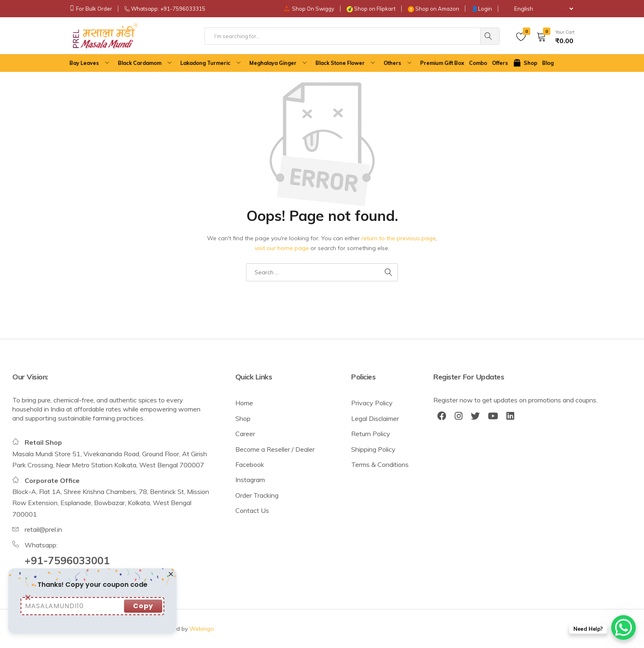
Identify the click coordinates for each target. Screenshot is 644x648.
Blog (548, 63)
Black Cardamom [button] (146, 63)
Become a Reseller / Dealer (275, 449)
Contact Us (252, 510)
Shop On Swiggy (313, 9)
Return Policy (371, 434)
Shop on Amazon (437, 9)
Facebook (250, 464)
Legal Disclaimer (375, 418)
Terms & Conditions (380, 464)
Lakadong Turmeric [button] (212, 63)
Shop (243, 418)
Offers (500, 63)
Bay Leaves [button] (90, 63)
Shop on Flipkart (375, 9)
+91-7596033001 (67, 560)
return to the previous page (399, 238)
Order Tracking (257, 495)
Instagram (250, 480)
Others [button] (399, 63)
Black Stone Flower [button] (346, 63)
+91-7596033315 (183, 9)
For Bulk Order (94, 9)
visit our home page (282, 248)
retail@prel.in (43, 529)
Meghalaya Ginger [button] (279, 63)
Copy (143, 606)
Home (244, 403)
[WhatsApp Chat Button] (623, 627)
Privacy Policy (372, 403)
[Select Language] (539, 9)
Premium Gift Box (442, 63)
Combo (478, 63)
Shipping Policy (373, 449)
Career (245, 434)
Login (485, 9)
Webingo (202, 629)
